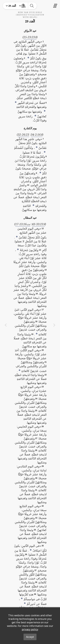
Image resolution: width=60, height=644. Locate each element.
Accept (30, 637)
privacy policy (30, 629)
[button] (28, 57)
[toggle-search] (32, 6)
